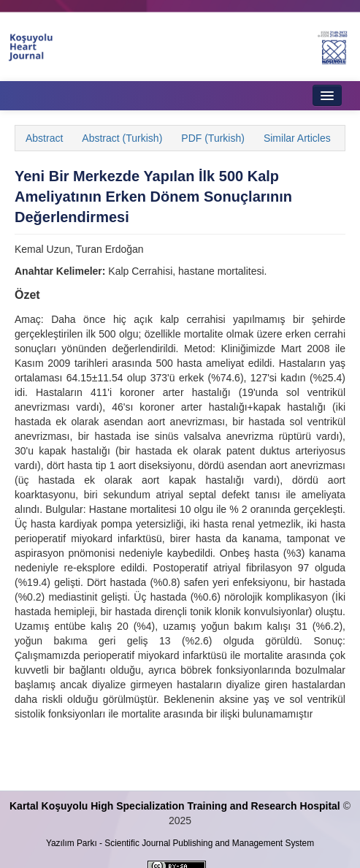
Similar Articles (297, 138)
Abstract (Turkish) (122, 138)
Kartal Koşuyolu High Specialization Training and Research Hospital (175, 806)
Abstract (44, 138)
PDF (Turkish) (213, 138)
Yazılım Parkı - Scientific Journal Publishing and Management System (180, 843)
